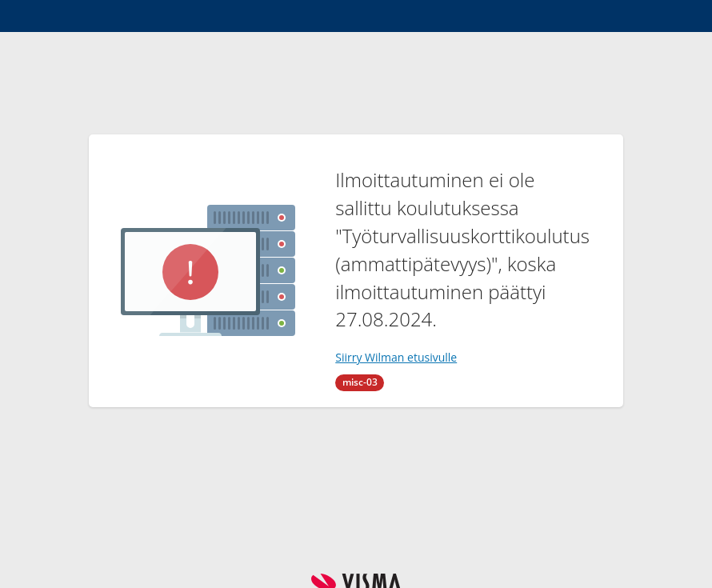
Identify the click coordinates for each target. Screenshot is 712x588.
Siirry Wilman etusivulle (396, 357)
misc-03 (360, 382)
